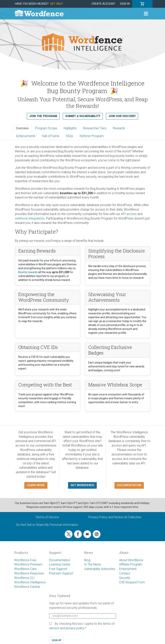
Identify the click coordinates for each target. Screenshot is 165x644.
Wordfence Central (27, 587)
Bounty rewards (28, 272)
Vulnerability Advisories (100, 569)
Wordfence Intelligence (30, 582)
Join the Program (43, 116)
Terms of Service (47, 517)
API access (129, 214)
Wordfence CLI (24, 578)
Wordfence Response (29, 573)
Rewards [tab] (119, 128)
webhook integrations (30, 218)
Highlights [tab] (70, 128)
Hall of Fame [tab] (51, 136)
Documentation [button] (129, 485)
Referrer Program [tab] (92, 136)
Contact (125, 573)
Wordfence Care (25, 569)
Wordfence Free (25, 560)
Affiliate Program (131, 564)
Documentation (60, 560)
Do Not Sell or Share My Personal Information (47, 525)
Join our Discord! (122, 116)
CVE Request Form (132, 582)
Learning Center (60, 564)
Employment (128, 569)
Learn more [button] (36, 485)
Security (125, 578)
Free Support (58, 569)
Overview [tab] (22, 128)
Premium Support (61, 573)
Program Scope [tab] (46, 128)
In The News (93, 564)
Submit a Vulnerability (83, 116)
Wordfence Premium (28, 564)
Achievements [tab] (26, 136)
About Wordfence (131, 560)
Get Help (56, 4)
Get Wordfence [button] (82, 485)
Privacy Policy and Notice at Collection (115, 517)
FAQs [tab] (69, 136)
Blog (87, 560)
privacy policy (75, 628)
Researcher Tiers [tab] (95, 128)
